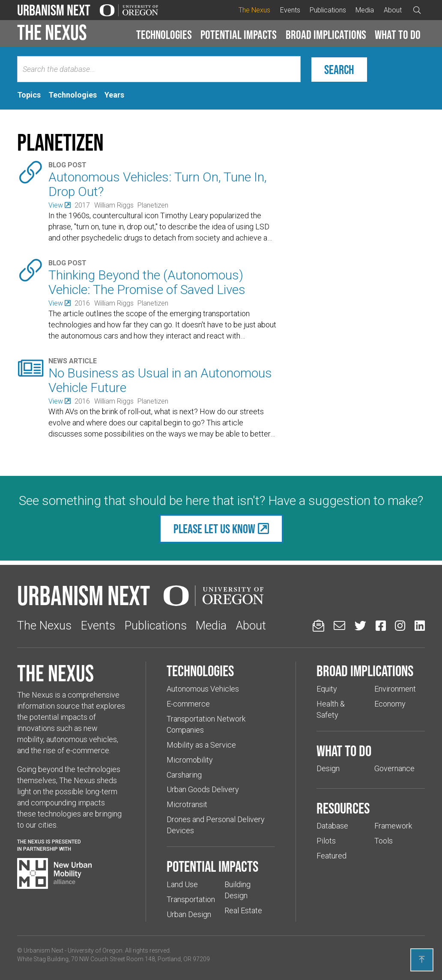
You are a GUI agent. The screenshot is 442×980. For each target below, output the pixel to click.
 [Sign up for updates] (318, 625)
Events (290, 10)
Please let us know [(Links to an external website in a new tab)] (214, 529)
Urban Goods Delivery (203, 789)
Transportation (191, 899)
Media (365, 10)
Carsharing (184, 775)
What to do (398, 35)
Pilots (326, 841)
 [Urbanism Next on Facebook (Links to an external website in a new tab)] (381, 625)
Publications (328, 10)
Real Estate (243, 910)
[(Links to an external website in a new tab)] (59, 205)
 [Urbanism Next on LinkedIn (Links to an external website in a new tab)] (420, 625)
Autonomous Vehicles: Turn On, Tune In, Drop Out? (158, 184)
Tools (384, 841)
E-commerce (188, 704)
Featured (331, 856)
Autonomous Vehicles (203, 689)
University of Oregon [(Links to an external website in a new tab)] (95, 950)
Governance (394, 768)
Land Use (182, 884)
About (393, 10)
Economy (390, 704)
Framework (393, 826)
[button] (164, 35)
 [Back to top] (422, 959)
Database (332, 826)
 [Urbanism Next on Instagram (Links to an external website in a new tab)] (400, 625)
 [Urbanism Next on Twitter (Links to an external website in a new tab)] (360, 625)
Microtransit (187, 804)
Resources (343, 808)
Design (328, 768)
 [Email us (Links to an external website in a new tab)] (339, 625)
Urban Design (189, 914)
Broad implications (326, 35)
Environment (395, 689)
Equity (327, 689)
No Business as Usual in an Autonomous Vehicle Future (160, 380)
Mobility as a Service (201, 745)
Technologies (164, 35)
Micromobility (190, 760)
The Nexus (254, 10)
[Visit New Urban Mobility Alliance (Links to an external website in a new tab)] (54, 873)
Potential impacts (239, 35)
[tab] (29, 95)
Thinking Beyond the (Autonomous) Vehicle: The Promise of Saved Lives (147, 282)
